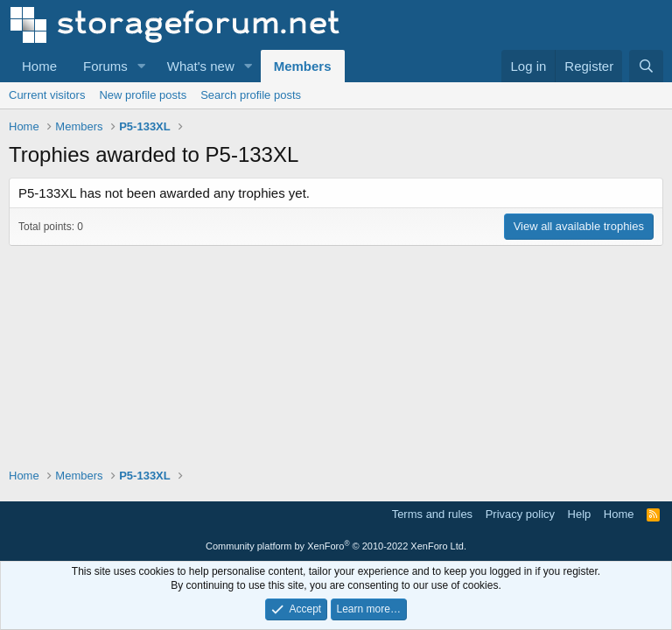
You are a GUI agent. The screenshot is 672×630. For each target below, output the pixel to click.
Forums (105, 66)
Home (39, 66)
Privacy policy (520, 514)
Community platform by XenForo (336, 546)
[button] (142, 66)
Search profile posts (251, 95)
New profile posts (143, 95)
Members (303, 66)
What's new (201, 66)
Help (580, 514)
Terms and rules (432, 514)
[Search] (646, 66)
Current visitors (47, 95)
